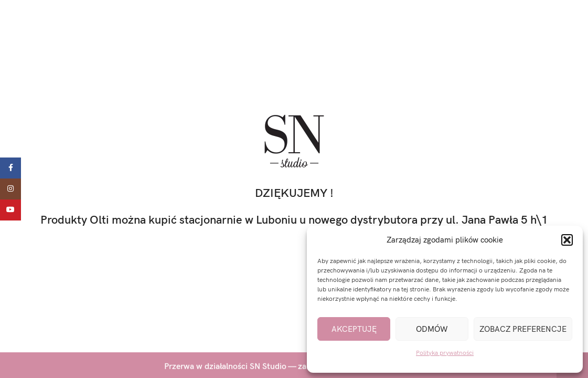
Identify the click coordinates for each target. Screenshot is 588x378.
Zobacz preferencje (523, 329)
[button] (567, 240)
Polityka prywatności (445, 353)
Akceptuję (354, 329)
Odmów (432, 329)
